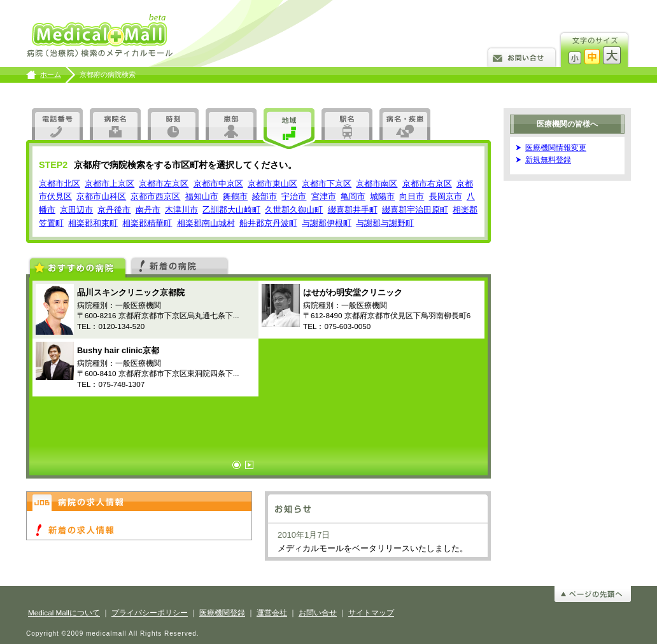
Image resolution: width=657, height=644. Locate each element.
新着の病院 (180, 265)
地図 (289, 129)
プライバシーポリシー (150, 612)
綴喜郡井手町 (353, 210)
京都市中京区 (218, 184)
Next (249, 465)
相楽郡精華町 (147, 223)
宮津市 (324, 196)
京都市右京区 (427, 184)
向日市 (412, 196)
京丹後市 (114, 210)
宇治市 (294, 196)
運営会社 (272, 612)
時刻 (173, 124)
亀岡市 (353, 196)
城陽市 (382, 196)
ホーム (51, 74)
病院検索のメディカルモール (101, 37)
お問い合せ (522, 56)
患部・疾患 (231, 124)
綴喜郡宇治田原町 (415, 210)
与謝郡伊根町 (327, 223)
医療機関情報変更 (556, 147)
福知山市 (202, 196)
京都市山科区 (101, 196)
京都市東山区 (272, 184)
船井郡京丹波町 (268, 223)
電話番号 (57, 124)
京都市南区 (377, 184)
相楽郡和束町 (93, 223)
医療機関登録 (222, 612)
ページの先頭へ (593, 594)
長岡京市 (446, 196)
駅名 (347, 124)
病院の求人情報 (139, 501)
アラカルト (405, 124)
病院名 (115, 124)
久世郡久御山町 (294, 210)
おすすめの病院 (78, 267)
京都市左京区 (164, 184)
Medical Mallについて (64, 612)
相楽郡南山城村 (206, 223)
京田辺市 (76, 210)
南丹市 (148, 210)
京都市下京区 (327, 184)
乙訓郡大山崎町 (231, 210)
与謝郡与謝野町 (385, 223)
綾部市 (265, 196)
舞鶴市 (235, 196)
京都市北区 (60, 184)
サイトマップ (371, 612)
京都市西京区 (155, 196)
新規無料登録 (548, 159)
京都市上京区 (109, 184)
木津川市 (181, 210)
